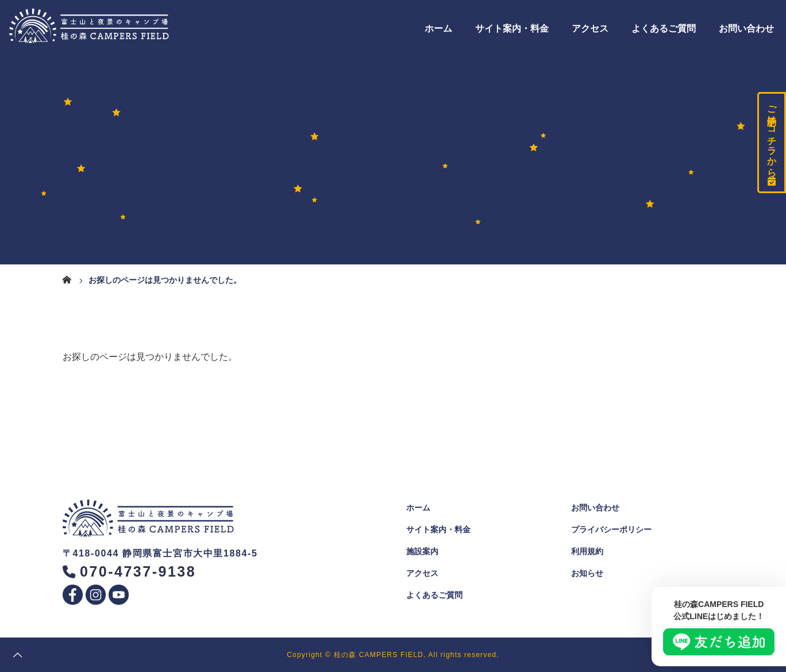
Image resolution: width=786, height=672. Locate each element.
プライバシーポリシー (611, 529)
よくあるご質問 (664, 28)
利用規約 (587, 551)
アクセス (590, 28)
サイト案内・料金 (512, 28)
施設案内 (422, 551)
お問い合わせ (746, 28)
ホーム (438, 28)
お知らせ (587, 573)
